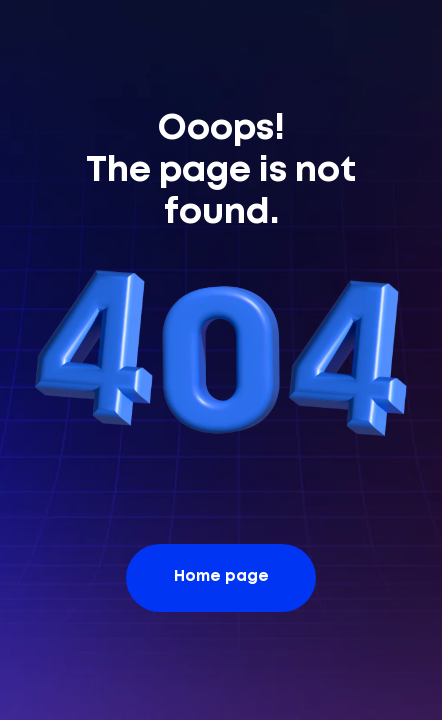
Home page (221, 577)
